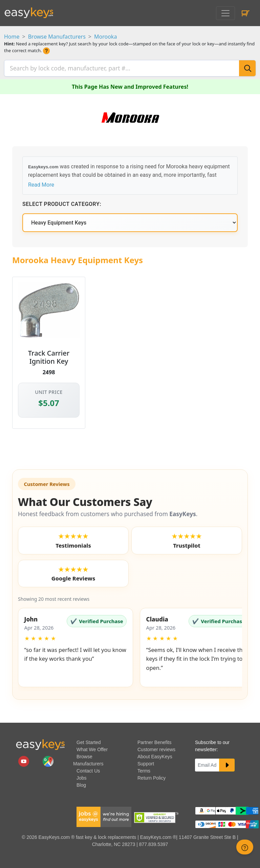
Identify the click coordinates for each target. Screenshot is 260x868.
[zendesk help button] (245, 847)
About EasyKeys (155, 755)
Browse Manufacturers (57, 37)
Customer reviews (156, 748)
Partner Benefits (154, 741)
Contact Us (88, 769)
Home (12, 37)
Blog (81, 783)
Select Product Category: (62, 202)
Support (146, 762)
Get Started (89, 741)
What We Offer (92, 748)
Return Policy (151, 776)
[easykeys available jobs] (104, 815)
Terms (144, 769)
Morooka (105, 37)
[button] (75, 646)
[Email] (207, 763)
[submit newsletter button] (227, 763)
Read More (41, 183)
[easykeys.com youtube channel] (24, 759)
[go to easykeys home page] (40, 743)
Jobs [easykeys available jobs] (82, 776)
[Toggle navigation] (225, 13)
